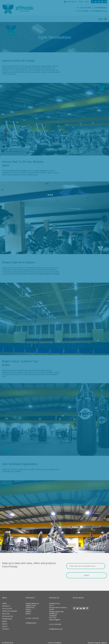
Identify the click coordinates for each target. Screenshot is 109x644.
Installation (8, 615)
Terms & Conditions (54, 641)
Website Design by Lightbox (97, 641)
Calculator (7, 607)
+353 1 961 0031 (33, 617)
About (5, 623)
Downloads (7, 617)
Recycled (6, 612)
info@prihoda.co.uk (56, 628)
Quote (5, 625)
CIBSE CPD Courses (10, 610)
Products (6, 605)
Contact (6, 628)
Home (4, 602)
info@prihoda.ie (31, 622)
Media (5, 620)
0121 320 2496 (56, 623)
